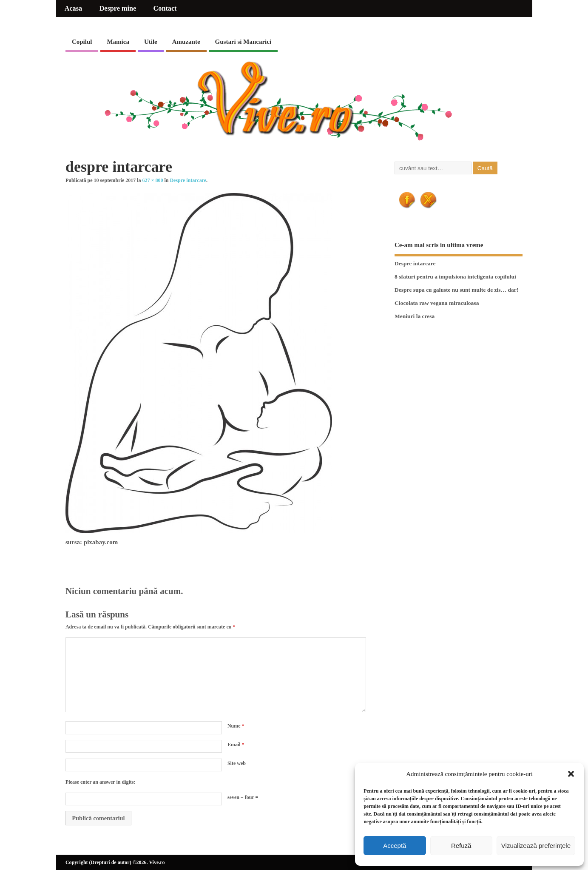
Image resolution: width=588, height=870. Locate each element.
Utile (151, 42)
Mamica (118, 42)
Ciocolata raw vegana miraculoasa (437, 303)
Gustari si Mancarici (243, 42)
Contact (165, 9)
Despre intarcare (188, 180)
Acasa (73, 9)
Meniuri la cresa (415, 316)
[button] (571, 774)
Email (236, 745)
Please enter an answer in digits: (101, 782)
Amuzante (186, 42)
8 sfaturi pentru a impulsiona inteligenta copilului (455, 277)
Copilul (82, 42)
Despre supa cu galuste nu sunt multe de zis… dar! (456, 290)
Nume (236, 726)
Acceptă (395, 846)
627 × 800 (153, 180)
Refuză (461, 846)
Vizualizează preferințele (536, 846)
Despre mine (118, 9)
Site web (237, 763)
